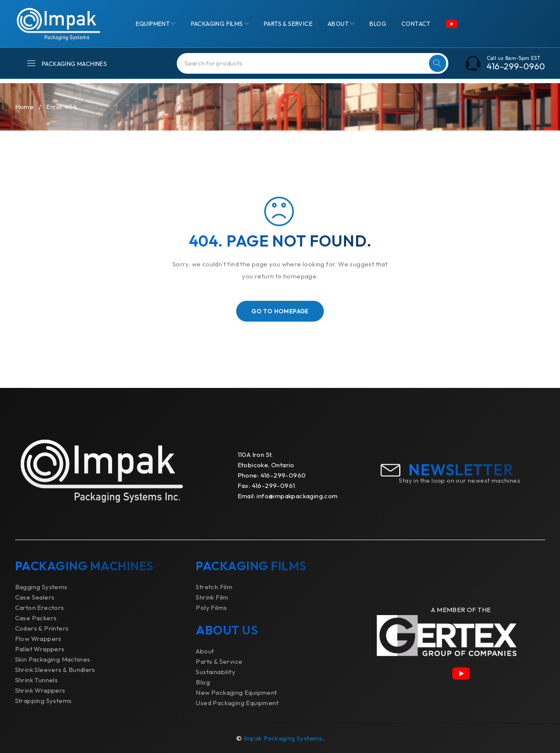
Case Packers (36, 618)
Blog (203, 682)
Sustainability (216, 672)
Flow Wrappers (38, 639)
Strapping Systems (44, 701)
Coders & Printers (42, 628)
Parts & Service (219, 661)
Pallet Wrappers (40, 649)
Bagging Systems (41, 587)
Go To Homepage (280, 311)
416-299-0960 (516, 66)
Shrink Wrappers (40, 690)
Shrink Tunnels (37, 680)
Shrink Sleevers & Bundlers (55, 670)
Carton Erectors (40, 608)
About (205, 651)
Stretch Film (214, 587)
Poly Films (211, 608)
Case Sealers (35, 597)
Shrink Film (212, 597)
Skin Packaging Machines (53, 659)
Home (25, 107)
